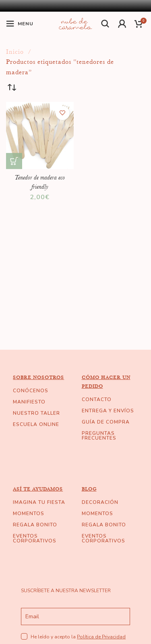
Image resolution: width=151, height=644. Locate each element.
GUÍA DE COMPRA (106, 422)
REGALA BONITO (35, 525)
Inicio (16, 52)
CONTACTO (97, 399)
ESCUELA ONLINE (36, 424)
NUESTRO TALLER (36, 413)
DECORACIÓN (100, 502)
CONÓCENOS (31, 391)
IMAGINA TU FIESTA (39, 502)
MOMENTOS (29, 514)
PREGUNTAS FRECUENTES (99, 436)
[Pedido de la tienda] (12, 88)
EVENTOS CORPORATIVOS (35, 538)
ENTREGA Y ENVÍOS (108, 411)
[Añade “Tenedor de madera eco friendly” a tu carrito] (14, 161)
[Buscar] (105, 24)
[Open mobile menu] (20, 24)
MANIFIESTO (29, 402)
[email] (75, 616)
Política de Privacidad (101, 637)
